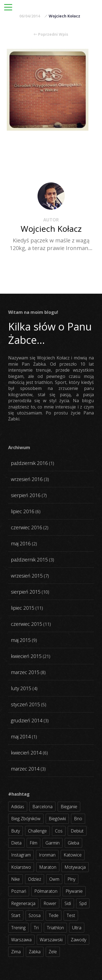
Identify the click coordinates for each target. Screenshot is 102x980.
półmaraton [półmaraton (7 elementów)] (46, 891)
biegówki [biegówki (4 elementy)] (57, 819)
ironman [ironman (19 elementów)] (47, 855)
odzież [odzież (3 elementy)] (35, 879)
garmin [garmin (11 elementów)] (52, 843)
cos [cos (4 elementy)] (59, 831)
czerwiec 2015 (27, 624)
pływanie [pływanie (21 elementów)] (74, 891)
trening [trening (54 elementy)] (18, 928)
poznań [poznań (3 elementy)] (19, 891)
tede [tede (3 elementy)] (54, 915)
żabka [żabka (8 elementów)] (35, 952)
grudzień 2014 (27, 720)
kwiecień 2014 (26, 753)
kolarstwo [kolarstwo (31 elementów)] (21, 867)
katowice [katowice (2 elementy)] (73, 855)
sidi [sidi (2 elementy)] (68, 903)
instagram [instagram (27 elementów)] (21, 855)
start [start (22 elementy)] (16, 915)
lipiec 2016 (23, 511)
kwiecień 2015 (26, 656)
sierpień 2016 (26, 495)
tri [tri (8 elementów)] (36, 928)
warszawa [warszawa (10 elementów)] (21, 940)
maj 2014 (21, 736)
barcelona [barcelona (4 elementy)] (42, 807)
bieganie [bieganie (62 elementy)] (69, 807)
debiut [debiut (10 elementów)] (77, 831)
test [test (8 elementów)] (71, 915)
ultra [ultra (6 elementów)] (77, 928)
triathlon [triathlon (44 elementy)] (55, 928)
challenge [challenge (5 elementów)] (37, 831)
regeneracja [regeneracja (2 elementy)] (23, 903)
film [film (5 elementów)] (33, 843)
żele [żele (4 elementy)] (53, 952)
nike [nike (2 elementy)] (16, 879)
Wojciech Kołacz (64, 16)
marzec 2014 (25, 769)
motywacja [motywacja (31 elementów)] (75, 867)
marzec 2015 (25, 672)
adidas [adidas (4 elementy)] (18, 807)
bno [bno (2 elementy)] (78, 819)
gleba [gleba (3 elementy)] (73, 843)
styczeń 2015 (25, 704)
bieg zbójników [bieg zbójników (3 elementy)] (26, 819)
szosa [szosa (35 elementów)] (35, 915)
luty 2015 (21, 688)
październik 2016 (29, 463)
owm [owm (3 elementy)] (54, 879)
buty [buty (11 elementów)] (16, 831)
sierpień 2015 (26, 592)
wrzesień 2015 (27, 576)
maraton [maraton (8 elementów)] (48, 867)
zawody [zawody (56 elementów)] (78, 940)
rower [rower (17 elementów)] (50, 903)
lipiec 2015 (23, 608)
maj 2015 (21, 640)
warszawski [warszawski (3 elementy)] (51, 940)
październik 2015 (29, 560)
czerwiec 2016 (27, 527)
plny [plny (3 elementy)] (71, 879)
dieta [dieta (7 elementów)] (16, 843)
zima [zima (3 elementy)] (16, 952)
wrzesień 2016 (27, 479)
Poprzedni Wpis (51, 34)
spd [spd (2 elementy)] (83, 903)
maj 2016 (21, 543)
